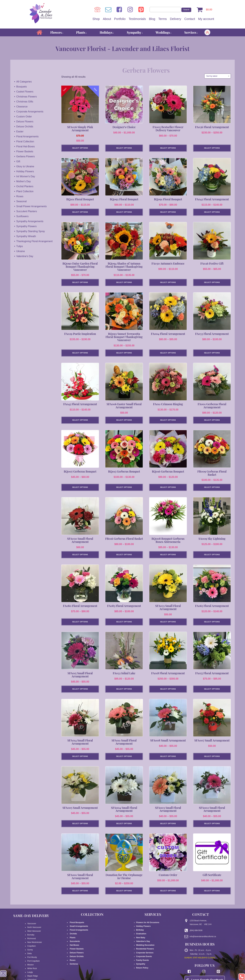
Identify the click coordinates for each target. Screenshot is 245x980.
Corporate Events (144, 962)
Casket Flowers (25, 91)
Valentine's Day (25, 256)
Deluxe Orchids (25, 126)
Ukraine (21, 251)
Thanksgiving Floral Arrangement (35, 241)
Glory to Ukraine (25, 166)
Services (191, 32)
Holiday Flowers (25, 171)
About (107, 19)
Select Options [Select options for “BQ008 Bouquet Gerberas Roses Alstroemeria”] (168, 558)
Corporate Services (145, 958)
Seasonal (22, 201)
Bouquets (22, 86)
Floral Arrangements (28, 136)
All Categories (24, 81)
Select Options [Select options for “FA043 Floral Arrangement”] (80, 422)
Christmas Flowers (27, 96)
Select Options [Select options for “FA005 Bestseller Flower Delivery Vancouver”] (168, 148)
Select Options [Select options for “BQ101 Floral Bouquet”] (80, 213)
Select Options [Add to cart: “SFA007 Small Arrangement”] (212, 761)
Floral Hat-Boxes (26, 146)
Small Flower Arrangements (32, 206)
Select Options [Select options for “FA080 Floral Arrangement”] (80, 626)
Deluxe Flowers (25, 121)
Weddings (164, 32)
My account (206, 19)
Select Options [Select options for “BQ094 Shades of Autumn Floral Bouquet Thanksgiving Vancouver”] (124, 284)
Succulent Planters (27, 211)
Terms (163, 19)
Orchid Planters (25, 186)
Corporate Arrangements (30, 111)
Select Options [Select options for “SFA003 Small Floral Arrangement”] (168, 829)
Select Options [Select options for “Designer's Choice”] (124, 148)
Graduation (141, 940)
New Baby (141, 943)
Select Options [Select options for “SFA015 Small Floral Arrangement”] (80, 694)
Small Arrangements (79, 932)
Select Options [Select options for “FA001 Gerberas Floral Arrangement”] (212, 422)
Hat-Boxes (74, 951)
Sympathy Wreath (26, 236)
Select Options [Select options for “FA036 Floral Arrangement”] (212, 148)
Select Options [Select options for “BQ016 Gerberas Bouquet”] (168, 490)
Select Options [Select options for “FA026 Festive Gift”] (212, 284)
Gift (18, 161)
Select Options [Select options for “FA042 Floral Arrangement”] (212, 213)
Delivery (175, 19)
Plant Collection (25, 191)
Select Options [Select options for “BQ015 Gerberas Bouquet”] (124, 490)
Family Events (143, 966)
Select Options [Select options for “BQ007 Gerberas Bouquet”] (80, 490)
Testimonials (137, 19)
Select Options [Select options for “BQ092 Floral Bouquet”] (124, 213)
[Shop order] (218, 76)
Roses (20, 196)
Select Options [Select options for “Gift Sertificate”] (212, 897)
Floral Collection (25, 141)
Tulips (20, 246)
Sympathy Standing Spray (31, 231)
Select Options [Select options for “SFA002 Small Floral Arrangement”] (212, 829)
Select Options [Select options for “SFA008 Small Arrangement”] (168, 761)
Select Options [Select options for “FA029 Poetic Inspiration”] (80, 355)
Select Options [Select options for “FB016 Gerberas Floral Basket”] (124, 558)
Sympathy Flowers (27, 226)
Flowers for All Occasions (148, 928)
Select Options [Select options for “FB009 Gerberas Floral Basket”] (212, 490)
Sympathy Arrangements (30, 221)
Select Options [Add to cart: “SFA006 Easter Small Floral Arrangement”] (124, 422)
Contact (190, 19)
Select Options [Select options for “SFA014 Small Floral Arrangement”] (80, 761)
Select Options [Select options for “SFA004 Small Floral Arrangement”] (124, 829)
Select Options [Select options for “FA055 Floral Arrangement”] (212, 694)
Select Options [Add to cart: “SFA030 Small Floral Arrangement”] (80, 558)
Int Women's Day (26, 176)
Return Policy (142, 973)
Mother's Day (24, 181)
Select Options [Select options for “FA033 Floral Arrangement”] (212, 355)
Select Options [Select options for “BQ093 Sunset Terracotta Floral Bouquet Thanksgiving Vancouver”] (124, 355)
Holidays (107, 32)
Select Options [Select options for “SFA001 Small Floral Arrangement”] (80, 897)
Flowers (57, 32)
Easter (20, 131)
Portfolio (120, 19)
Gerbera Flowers (26, 156)
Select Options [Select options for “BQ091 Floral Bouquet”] (168, 213)
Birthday (140, 936)
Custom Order (24, 116)
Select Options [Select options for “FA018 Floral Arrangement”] (168, 694)
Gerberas (74, 970)
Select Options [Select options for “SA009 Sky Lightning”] (212, 558)
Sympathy (135, 32)
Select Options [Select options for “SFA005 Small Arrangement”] (80, 829)
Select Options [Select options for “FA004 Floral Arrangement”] (168, 355)
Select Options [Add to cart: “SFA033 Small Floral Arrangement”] (168, 626)
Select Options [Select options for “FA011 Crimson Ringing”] (168, 422)
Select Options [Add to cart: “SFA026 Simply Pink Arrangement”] (80, 148)
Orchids (73, 940)
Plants (82, 32)
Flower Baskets (25, 151)
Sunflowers (23, 216)
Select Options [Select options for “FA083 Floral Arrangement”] (124, 626)
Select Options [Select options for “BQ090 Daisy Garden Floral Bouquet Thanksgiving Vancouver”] (80, 284)
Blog (152, 19)
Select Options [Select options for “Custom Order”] (168, 897)
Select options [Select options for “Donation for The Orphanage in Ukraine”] (124, 897)
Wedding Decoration (145, 951)
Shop (96, 19)
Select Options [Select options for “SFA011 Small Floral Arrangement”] (124, 761)
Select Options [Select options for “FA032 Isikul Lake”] (124, 694)
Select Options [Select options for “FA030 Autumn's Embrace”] (168, 284)
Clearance (22, 106)
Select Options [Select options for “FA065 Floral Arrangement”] (212, 626)
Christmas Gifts (25, 101)
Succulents (75, 947)
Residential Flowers (145, 955)
